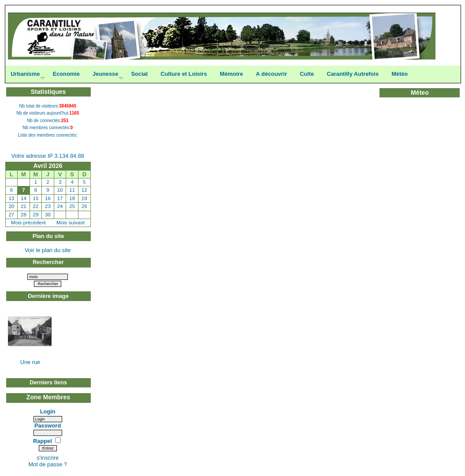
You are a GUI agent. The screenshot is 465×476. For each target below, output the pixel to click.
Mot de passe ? (48, 464)
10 (60, 190)
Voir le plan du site (48, 250)
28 (24, 215)
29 (36, 215)
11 (72, 190)
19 (84, 198)
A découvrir (272, 74)
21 (24, 206)
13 (11, 198)
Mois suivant (71, 223)
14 (24, 198)
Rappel (43, 441)
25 (72, 206)
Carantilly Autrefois (353, 74)
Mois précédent (28, 223)
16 (48, 198)
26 (84, 206)
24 (60, 206)
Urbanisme (25, 74)
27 (11, 215)
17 (60, 198)
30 (48, 215)
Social (139, 74)
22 (36, 206)
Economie (66, 74)
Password (48, 426)
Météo (400, 74)
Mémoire (232, 74)
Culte (307, 74)
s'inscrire (48, 458)
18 (72, 198)
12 (84, 190)
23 (48, 206)
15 (36, 198)
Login (48, 411)
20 (11, 206)
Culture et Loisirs (184, 74)
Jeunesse (105, 74)
